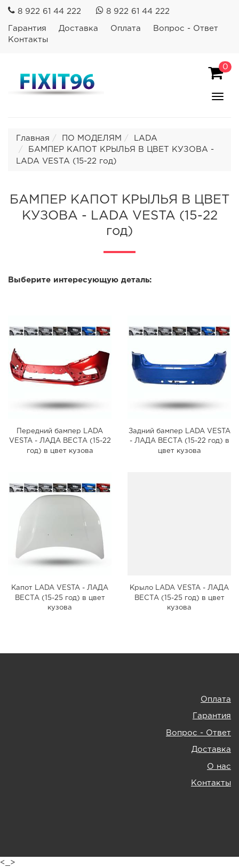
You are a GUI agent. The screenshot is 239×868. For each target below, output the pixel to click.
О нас (219, 766)
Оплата (126, 29)
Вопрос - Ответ (186, 29)
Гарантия (27, 29)
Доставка (78, 29)
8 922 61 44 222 (49, 11)
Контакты (28, 40)
